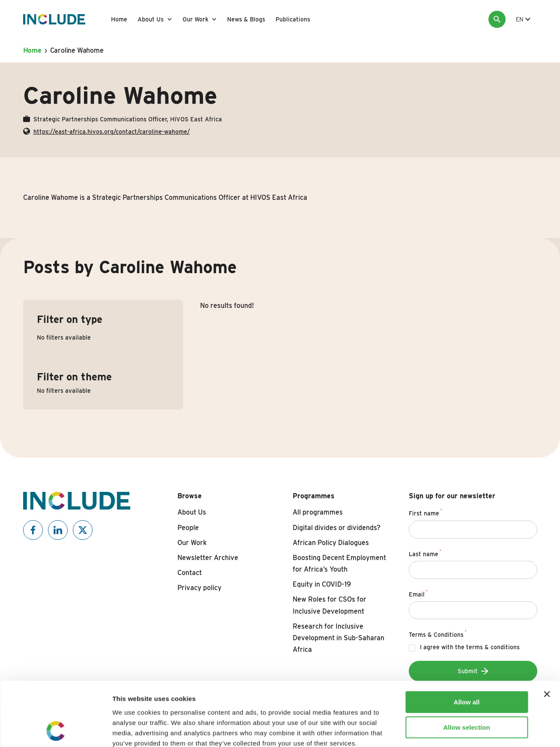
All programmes (318, 512)
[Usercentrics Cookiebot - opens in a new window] (55, 730)
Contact (190, 573)
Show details (450, 730)
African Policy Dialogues (331, 543)
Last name (425, 553)
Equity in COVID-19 (322, 584)
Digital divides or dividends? (337, 528)
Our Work (195, 19)
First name (426, 512)
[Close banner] (547, 634)
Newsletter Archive (208, 558)
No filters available (64, 337)
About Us (151, 19)
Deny (467, 692)
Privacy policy (199, 588)
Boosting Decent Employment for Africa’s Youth (339, 563)
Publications (293, 19)
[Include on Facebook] (33, 530)
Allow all (467, 642)
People (188, 528)
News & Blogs (246, 19)
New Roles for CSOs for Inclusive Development (329, 605)
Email (418, 593)
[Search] (497, 19)
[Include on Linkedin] (58, 530)
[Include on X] (83, 530)
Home (119, 19)
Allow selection (466, 667)
